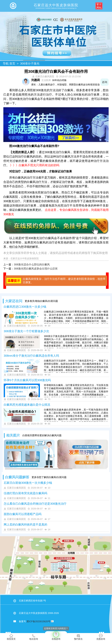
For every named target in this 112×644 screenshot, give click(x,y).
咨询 (105, 82)
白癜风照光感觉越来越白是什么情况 (27, 405)
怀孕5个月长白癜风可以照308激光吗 (27, 380)
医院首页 (11, 637)
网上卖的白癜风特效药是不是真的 (25, 525)
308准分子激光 (30, 64)
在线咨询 (56, 636)
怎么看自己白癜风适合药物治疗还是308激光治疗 (35, 504)
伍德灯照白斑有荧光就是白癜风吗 (25, 493)
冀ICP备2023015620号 (38, 621)
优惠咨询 (101, 637)
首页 (12, 64)
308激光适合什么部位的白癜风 (32, 264)
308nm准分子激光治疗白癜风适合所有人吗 (31, 356)
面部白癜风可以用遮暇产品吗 (23, 514)
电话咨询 (34, 637)
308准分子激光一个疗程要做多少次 (26, 331)
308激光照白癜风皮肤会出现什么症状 (36, 269)
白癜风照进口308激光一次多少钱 (25, 307)
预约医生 (78, 637)
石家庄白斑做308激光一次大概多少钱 (28, 483)
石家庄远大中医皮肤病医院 (25, 258)
